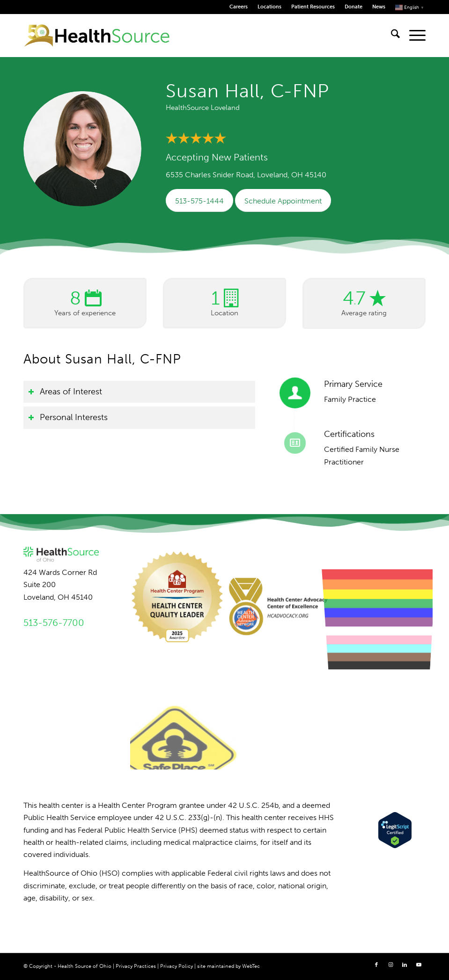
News (379, 7)
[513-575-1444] (199, 200)
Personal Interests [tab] (68, 417)
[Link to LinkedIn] (405, 965)
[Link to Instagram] (390, 965)
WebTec (251, 966)
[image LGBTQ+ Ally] (383, 600)
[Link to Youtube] (419, 965)
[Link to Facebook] (376, 965)
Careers (239, 7)
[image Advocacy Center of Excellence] (282, 600)
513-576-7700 (54, 623)
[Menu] (413, 36)
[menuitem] (239, 7)
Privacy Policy (177, 966)
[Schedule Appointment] (283, 200)
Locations (269, 7)
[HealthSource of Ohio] (97, 36)
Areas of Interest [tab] (65, 392)
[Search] (391, 36)
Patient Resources (313, 7)
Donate (353, 7)
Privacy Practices (136, 966)
